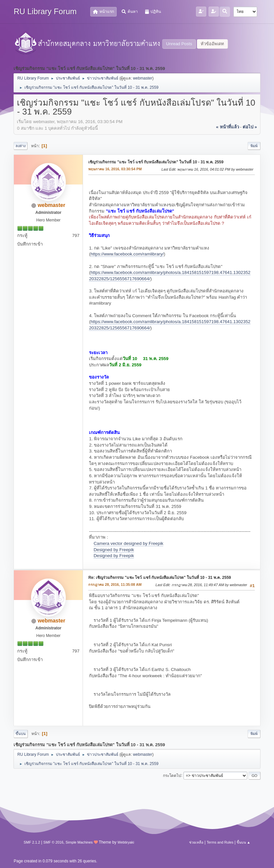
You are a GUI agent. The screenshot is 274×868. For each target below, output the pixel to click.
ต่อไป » (250, 127)
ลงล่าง (20, 146)
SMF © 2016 (53, 842)
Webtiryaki (126, 842)
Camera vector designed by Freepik (128, 543)
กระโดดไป (172, 775)
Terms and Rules (220, 842)
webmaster (143, 78)
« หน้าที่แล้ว (227, 127)
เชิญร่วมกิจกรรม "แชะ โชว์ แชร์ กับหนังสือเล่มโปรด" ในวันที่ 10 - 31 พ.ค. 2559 (156, 162)
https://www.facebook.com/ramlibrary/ (127, 254)
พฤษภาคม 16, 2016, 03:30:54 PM (115, 169)
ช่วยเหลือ (196, 842)
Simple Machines (79, 842)
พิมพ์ (254, 146)
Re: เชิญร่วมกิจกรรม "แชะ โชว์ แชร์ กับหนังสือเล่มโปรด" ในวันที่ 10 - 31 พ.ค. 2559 (159, 578)
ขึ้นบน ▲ (244, 842)
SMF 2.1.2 (32, 842)
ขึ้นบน (21, 734)
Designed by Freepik (114, 550)
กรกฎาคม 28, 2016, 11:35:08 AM (115, 584)
